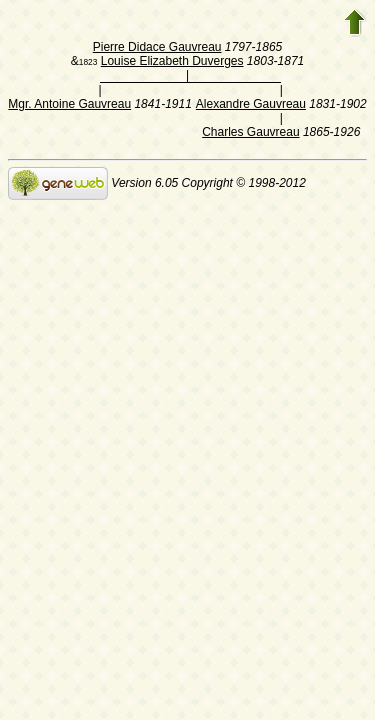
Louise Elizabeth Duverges (172, 61)
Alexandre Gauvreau (251, 104)
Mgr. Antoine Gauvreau (69, 104)
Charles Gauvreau (250, 132)
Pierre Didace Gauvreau (157, 47)
